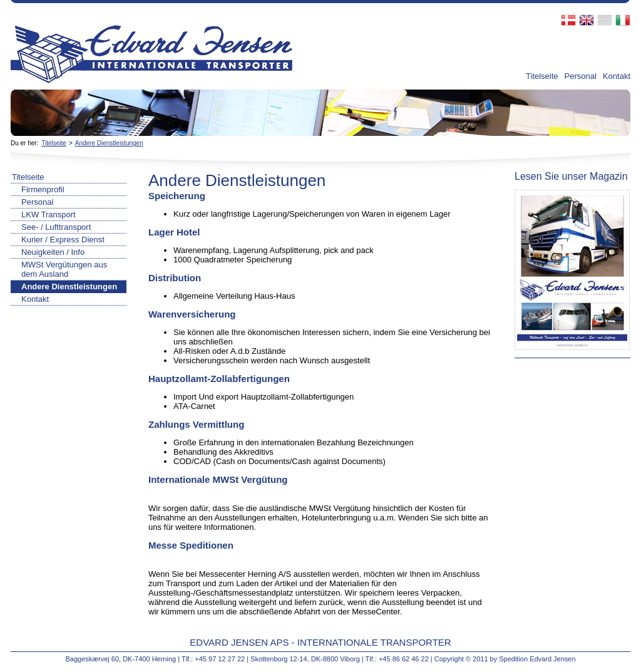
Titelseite (542, 76)
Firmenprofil (43, 189)
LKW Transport (49, 215)
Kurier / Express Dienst (63, 240)
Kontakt (617, 76)
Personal (581, 76)
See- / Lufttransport (56, 227)
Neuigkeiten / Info (53, 252)
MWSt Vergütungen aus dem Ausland (64, 269)
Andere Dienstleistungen (109, 143)
